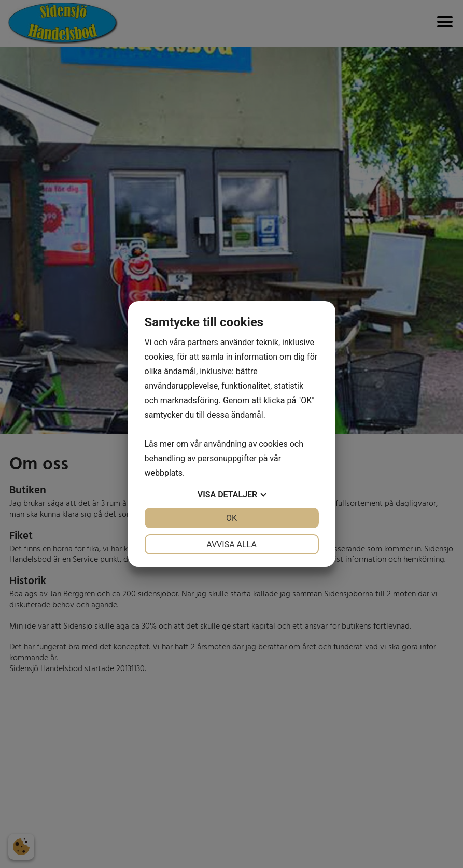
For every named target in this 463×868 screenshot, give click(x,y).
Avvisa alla (231, 544)
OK (231, 518)
